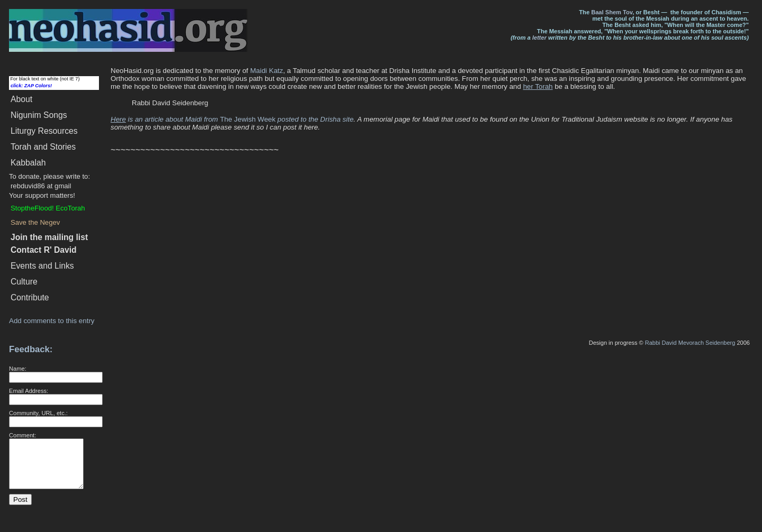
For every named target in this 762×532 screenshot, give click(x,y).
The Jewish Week (287, 119)
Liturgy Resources (44, 131)
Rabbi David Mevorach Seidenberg (690, 343)
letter (539, 38)
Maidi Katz (267, 71)
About (21, 99)
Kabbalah (28, 163)
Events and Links (42, 266)
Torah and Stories (43, 147)
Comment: (22, 435)
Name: (18, 369)
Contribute (30, 297)
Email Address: (29, 391)
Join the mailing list (49, 237)
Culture (24, 282)
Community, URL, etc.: (38, 413)
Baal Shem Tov (612, 12)
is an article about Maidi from (165, 119)
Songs (39, 115)
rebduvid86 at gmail (41, 186)
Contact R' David (44, 250)
